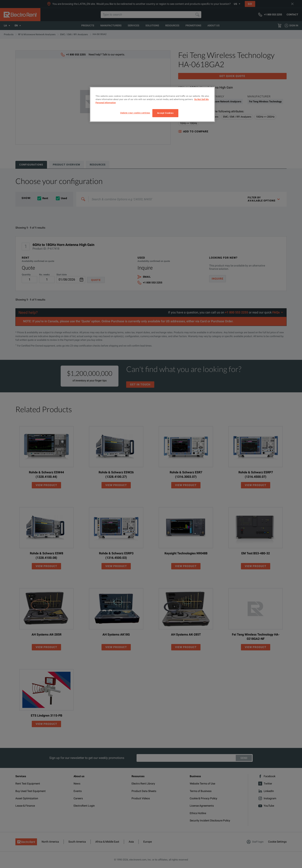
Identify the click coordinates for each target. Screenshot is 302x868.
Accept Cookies (165, 113)
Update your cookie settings (135, 113)
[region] (152, 104)
